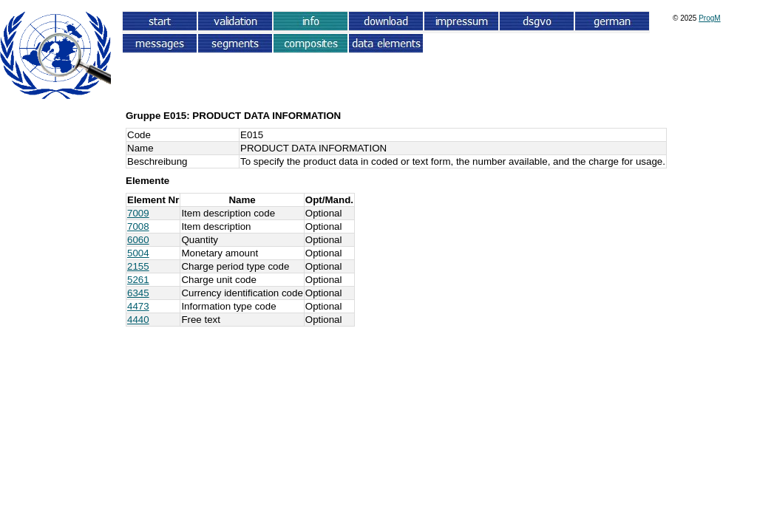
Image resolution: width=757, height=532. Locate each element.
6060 (138, 240)
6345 (138, 293)
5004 (138, 253)
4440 (138, 320)
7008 (138, 226)
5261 (138, 280)
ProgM (709, 18)
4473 (138, 306)
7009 (138, 213)
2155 (138, 266)
